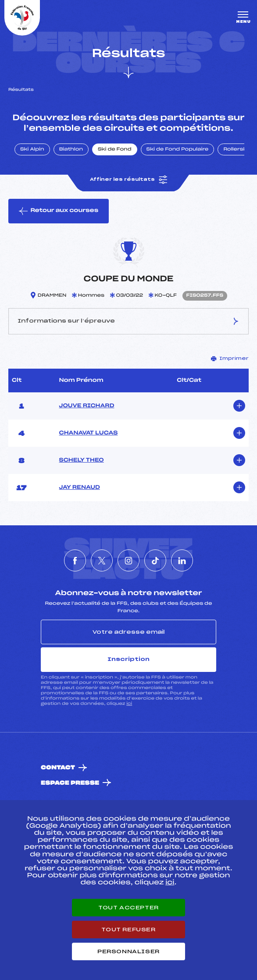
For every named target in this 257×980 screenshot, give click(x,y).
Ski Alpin (32, 150)
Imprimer (230, 359)
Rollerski (236, 150)
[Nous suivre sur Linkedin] (182, 560)
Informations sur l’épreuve (128, 321)
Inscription (128, 659)
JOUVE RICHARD (87, 406)
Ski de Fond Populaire (178, 150)
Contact (58, 768)
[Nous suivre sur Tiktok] (155, 560)
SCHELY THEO (82, 460)
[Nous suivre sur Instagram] (128, 560)
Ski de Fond (115, 150)
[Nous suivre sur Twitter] (102, 560)
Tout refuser (128, 930)
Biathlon (71, 150)
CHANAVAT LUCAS (89, 433)
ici (129, 704)
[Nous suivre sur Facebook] (75, 560)
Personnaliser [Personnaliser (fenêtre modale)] (128, 951)
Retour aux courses (59, 211)
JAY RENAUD (80, 488)
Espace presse (70, 783)
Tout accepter (128, 908)
